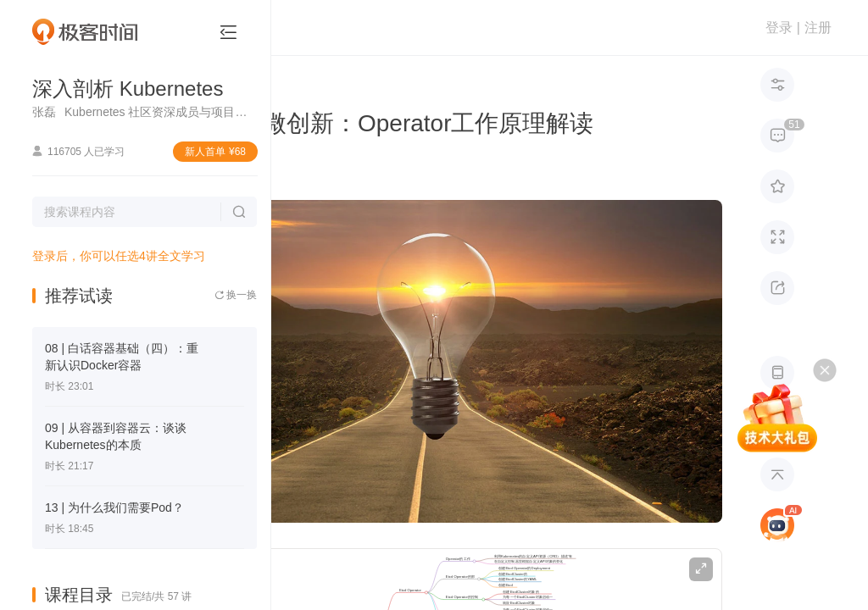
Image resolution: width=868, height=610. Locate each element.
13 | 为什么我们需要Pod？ (114, 507)
